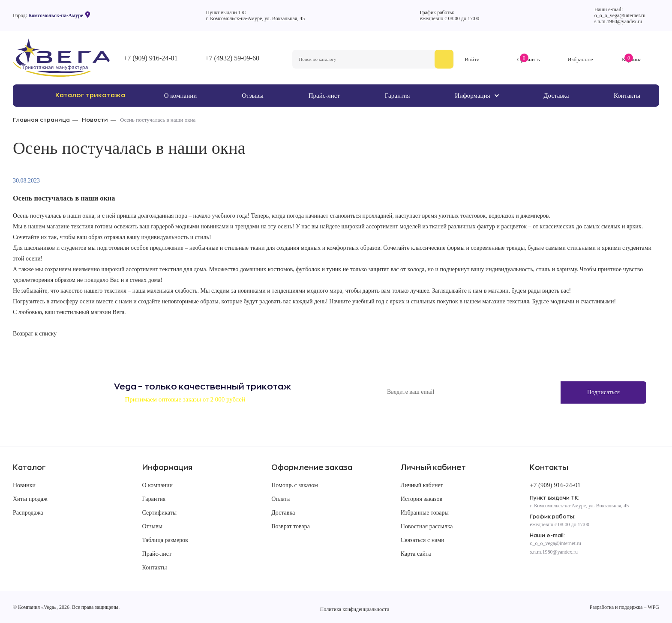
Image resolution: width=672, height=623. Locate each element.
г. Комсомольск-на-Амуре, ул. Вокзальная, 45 (255, 18)
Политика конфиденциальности (355, 609)
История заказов (421, 499)
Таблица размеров (165, 540)
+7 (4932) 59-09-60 (232, 58)
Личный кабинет (422, 485)
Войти (472, 59)
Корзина (632, 59)
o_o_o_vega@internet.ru (620, 15)
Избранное (580, 59)
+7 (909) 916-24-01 (150, 58)
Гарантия (154, 499)
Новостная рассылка (427, 526)
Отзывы (152, 526)
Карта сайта (416, 554)
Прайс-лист (157, 554)
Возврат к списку (35, 334)
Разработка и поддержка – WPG (624, 607)
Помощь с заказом (295, 485)
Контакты (155, 568)
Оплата (280, 499)
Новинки (24, 485)
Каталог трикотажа (90, 95)
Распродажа (28, 513)
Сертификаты (160, 513)
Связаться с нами (423, 540)
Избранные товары (425, 513)
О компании (157, 485)
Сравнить (529, 59)
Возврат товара (291, 526)
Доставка (283, 513)
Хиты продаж (30, 499)
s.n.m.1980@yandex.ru (618, 21)
